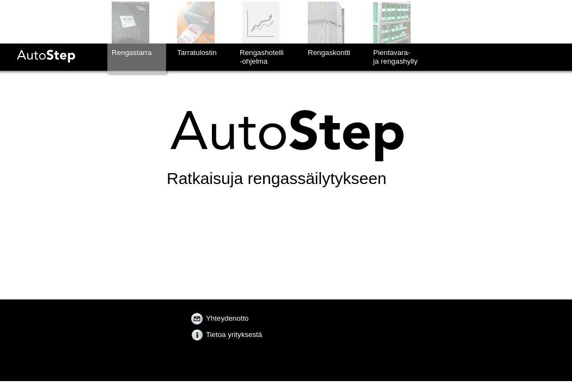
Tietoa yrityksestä (227, 335)
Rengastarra (132, 53)
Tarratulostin (197, 53)
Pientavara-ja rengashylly (395, 57)
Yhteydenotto (220, 318)
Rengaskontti (329, 53)
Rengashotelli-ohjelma (262, 57)
